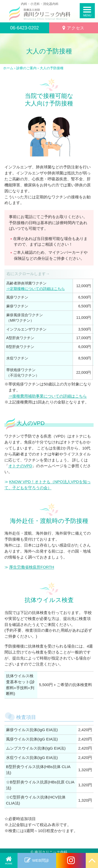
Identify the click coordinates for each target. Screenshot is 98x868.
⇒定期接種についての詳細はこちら (36, 289)
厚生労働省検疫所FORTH (32, 567)
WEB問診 (41, 860)
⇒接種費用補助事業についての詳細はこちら (48, 396)
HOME (9, 864)
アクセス (76, 28)
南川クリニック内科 (51, 852)
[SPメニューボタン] (87, 11)
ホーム (8, 68)
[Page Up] (92, 860)
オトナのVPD (20, 466)
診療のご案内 (26, 68)
